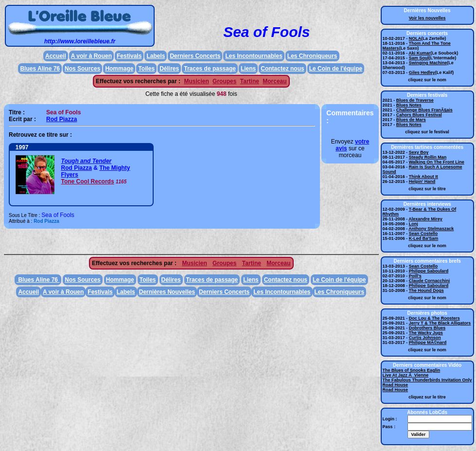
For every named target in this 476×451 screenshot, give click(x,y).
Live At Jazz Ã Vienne (406, 375)
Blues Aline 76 (40, 69)
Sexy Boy (419, 152)
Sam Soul (419, 58)
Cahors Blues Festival (419, 115)
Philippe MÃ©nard (428, 343)
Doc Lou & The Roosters (434, 318)
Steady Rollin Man (428, 157)
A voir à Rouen (91, 56)
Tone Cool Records (88, 181)
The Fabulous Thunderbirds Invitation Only (427, 380)
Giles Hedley (422, 72)
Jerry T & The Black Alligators (440, 323)
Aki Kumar (419, 53)
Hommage (119, 69)
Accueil (56, 56)
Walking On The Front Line (437, 162)
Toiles (146, 69)
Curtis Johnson (425, 338)
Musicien (196, 81)
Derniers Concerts (195, 56)
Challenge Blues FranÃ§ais (424, 110)
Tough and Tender (87, 161)
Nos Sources (82, 69)
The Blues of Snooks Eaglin (412, 370)
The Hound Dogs (426, 290)
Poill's (415, 276)
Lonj (414, 224)
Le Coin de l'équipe (336, 69)
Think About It (423, 177)
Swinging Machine (428, 63)
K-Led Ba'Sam (424, 238)
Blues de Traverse (415, 100)
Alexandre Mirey (425, 219)
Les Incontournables (254, 56)
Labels (156, 56)
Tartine (250, 81)
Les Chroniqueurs (312, 56)
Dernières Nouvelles (167, 292)
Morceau (274, 81)
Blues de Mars (411, 120)
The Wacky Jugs (426, 333)
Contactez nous (282, 69)
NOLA (415, 38)
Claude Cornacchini (430, 281)
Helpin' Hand (422, 181)
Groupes (224, 81)
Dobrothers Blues (427, 328)
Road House (396, 385)
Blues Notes (409, 105)
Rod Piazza (62, 119)
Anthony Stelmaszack (431, 229)
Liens (248, 69)
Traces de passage (210, 69)
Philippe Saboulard (429, 271)
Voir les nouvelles (427, 18)
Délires (169, 69)
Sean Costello (423, 234)
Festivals (129, 56)
